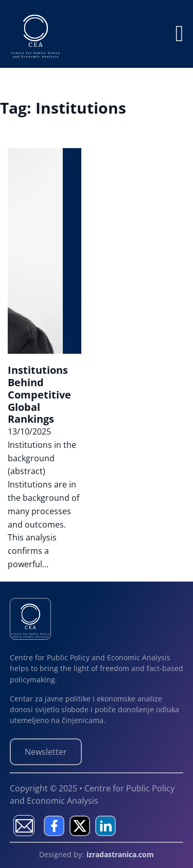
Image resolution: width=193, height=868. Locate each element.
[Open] (179, 34)
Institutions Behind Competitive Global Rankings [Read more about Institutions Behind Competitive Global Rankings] (39, 394)
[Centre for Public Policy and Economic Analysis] (31, 618)
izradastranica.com (120, 854)
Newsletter (46, 752)
